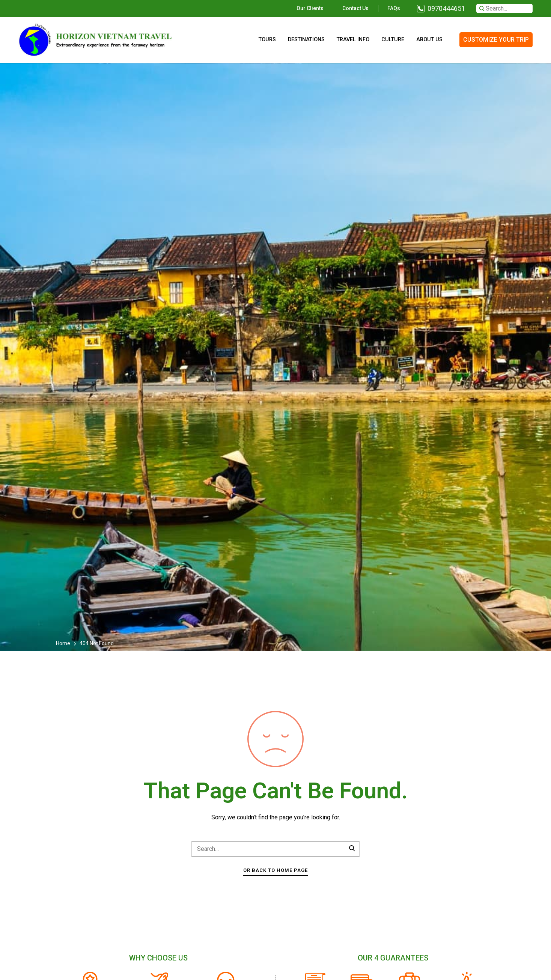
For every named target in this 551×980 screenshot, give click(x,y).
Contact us (355, 8)
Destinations (306, 40)
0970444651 (446, 8)
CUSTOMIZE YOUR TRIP (496, 40)
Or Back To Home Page (275, 870)
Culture (393, 40)
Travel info (353, 40)
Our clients (310, 8)
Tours (267, 40)
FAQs (394, 8)
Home (64, 643)
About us (429, 40)
